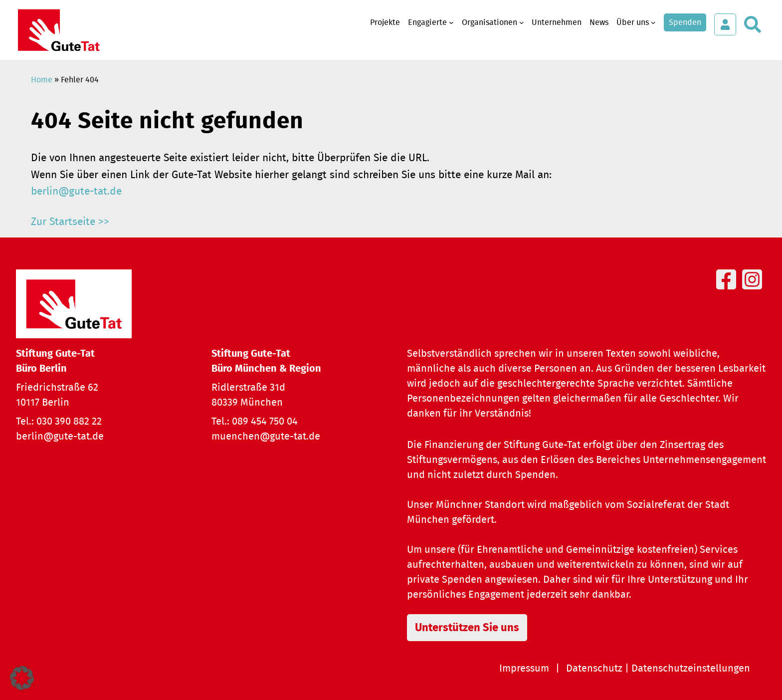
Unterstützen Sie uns (467, 628)
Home (42, 80)
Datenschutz (594, 669)
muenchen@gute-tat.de (266, 437)
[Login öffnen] (725, 24)
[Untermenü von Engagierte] (451, 22)
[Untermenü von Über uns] (653, 22)
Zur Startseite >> (70, 222)
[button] (22, 678)
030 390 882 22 (69, 422)
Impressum (524, 669)
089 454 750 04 (265, 422)
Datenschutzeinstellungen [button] (691, 669)
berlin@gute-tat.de (76, 191)
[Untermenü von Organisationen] (522, 22)
